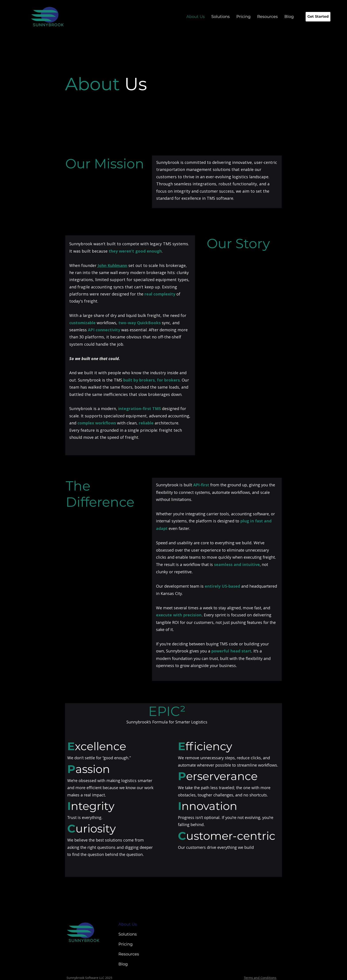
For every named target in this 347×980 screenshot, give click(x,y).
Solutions (128, 934)
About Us (128, 924)
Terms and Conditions (260, 978)
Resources (129, 954)
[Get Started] (318, 17)
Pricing (125, 944)
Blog (123, 964)
